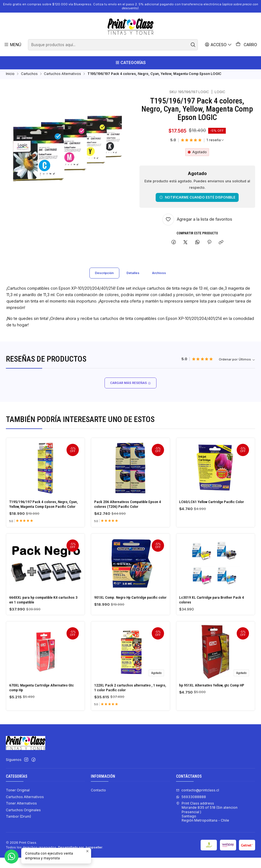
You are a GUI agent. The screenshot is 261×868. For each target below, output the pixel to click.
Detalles (133, 282)
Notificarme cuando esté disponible (197, 199)
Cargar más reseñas (131, 392)
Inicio (10, 76)
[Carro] (247, 45)
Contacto (98, 800)
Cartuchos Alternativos (62, 76)
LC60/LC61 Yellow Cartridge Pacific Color (214, 524)
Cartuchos (29, 76)
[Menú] (13, 45)
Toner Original (18, 800)
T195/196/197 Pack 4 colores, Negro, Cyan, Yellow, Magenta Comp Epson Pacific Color (45, 517)
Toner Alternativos (21, 814)
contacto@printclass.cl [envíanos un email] (198, 800)
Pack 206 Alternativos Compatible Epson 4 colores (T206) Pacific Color (130, 519)
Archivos (161, 282)
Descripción (103, 282)
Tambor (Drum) (18, 827)
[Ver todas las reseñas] (215, 142)
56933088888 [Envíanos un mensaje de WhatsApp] (191, 807)
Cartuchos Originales (23, 820)
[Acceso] (219, 45)
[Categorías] (130, 63)
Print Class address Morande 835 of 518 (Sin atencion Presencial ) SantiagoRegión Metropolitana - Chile (207, 822)
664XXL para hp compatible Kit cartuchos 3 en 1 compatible (44, 635)
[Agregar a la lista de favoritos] (197, 221)
